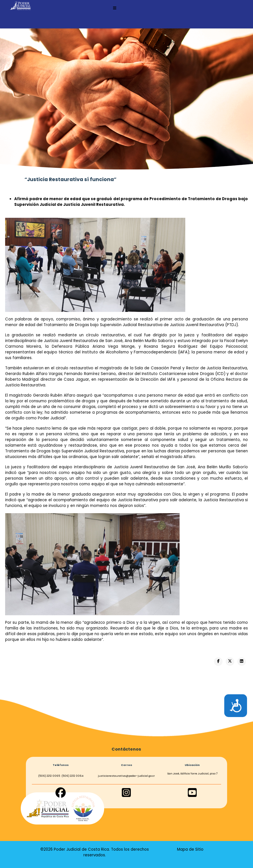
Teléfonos (61, 765)
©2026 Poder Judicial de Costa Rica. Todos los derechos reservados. (95, 852)
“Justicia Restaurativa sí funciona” (70, 179)
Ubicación (192, 765)
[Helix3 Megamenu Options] (115, 8)
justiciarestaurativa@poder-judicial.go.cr (126, 776)
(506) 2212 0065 (49, 776)
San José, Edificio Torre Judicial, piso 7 (192, 773)
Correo (127, 765)
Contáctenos (126, 749)
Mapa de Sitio (190, 849)
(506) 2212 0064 (72, 776)
